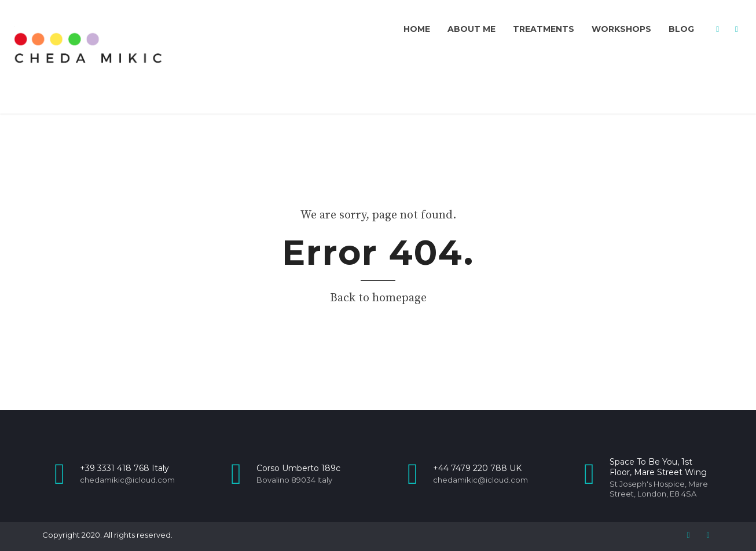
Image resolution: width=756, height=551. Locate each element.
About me (471, 29)
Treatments (544, 29)
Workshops (621, 29)
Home (417, 29)
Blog (681, 29)
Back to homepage (378, 298)
